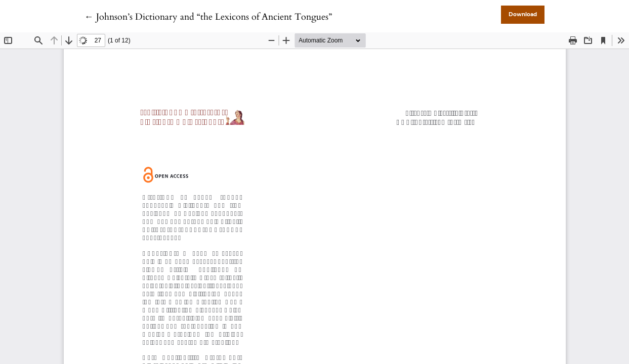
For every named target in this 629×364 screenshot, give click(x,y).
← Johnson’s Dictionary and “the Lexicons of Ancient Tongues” (208, 17)
